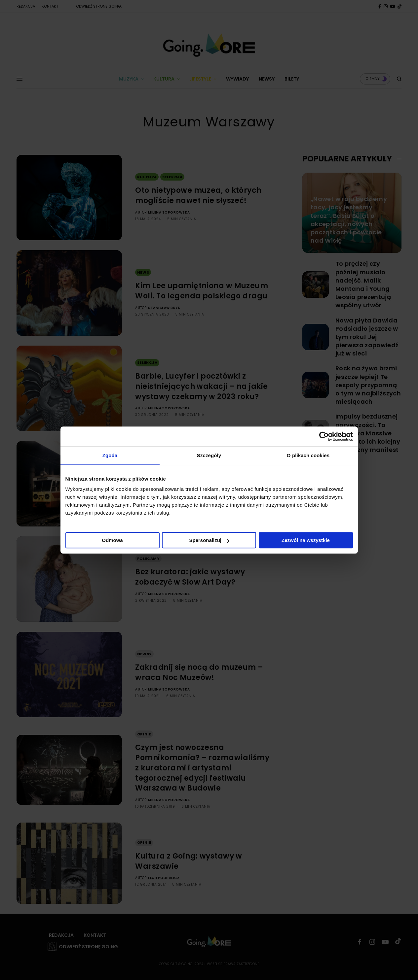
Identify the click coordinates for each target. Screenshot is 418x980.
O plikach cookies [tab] (308, 455)
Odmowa (112, 540)
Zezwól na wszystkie (306, 540)
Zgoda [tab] (110, 455)
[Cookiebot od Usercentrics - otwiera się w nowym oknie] (324, 436)
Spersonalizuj (209, 540)
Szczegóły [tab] (209, 455)
